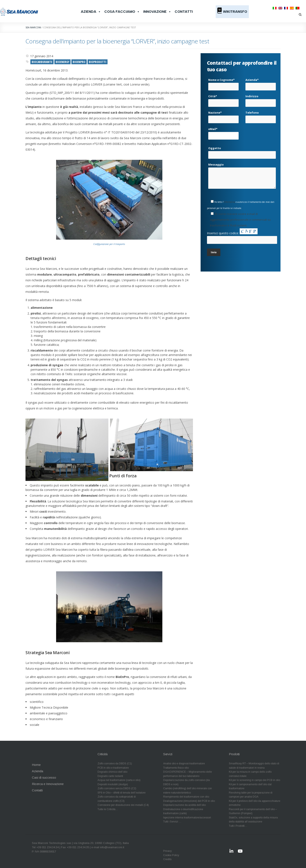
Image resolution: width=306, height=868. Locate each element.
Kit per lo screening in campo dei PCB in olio (254, 780)
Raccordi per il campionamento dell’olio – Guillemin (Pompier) (253, 811)
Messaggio (242, 176)
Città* (223, 99)
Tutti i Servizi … (172, 822)
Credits (167, 859)
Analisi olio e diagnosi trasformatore (184, 764)
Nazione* (223, 116)
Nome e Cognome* (223, 83)
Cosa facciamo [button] (122, 12)
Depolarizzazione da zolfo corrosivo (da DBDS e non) (186, 782)
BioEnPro (79, 62)
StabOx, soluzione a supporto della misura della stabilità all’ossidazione (253, 820)
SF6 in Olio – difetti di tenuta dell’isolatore (122, 793)
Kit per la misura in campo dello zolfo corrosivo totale (250, 774)
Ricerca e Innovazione (48, 784)
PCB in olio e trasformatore (113, 768)
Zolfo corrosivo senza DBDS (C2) (117, 788)
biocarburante (42, 62)
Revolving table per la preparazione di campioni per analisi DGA (251, 795)
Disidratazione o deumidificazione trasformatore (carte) (183, 811)
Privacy (167, 851)
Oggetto (242, 151)
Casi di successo (44, 777)
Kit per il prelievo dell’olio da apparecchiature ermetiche (255, 803)
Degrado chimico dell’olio (112, 772)
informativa (229, 202)
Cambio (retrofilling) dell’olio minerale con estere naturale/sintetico (188, 791)
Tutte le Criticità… (108, 809)
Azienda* (261, 83)
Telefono (261, 116)
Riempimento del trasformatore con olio (186, 797)
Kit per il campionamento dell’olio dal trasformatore (250, 786)
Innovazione (157, 12)
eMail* (223, 132)
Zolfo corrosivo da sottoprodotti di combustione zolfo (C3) (117, 799)
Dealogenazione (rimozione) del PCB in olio (189, 801)
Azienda (91, 12)
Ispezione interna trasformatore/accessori (187, 818)
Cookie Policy (171, 855)
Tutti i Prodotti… (238, 826)
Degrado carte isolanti (110, 776)
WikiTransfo (235, 12)
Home (36, 765)
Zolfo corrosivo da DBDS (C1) (115, 764)
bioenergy (62, 62)
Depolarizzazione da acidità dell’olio (184, 805)
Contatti (184, 12)
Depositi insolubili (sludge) (113, 784)
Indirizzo (261, 99)
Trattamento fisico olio (176, 768)
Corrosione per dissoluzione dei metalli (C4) (123, 805)
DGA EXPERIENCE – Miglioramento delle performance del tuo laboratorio (188, 774)
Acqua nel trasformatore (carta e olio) (119, 780)
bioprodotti (98, 62)
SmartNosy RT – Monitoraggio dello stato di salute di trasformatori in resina (254, 766)
